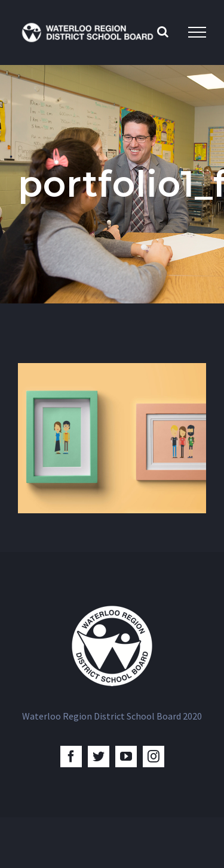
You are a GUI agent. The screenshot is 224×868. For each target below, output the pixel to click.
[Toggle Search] (163, 32)
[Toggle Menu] (197, 32)
